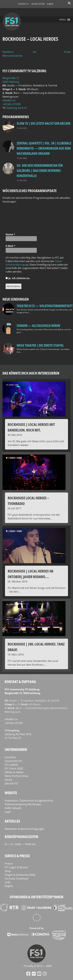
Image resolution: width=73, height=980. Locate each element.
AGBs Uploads (13, 808)
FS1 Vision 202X (14, 768)
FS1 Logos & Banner (16, 867)
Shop (8, 871)
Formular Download (16, 879)
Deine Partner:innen (17, 776)
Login (8, 812)
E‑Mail (10, 246)
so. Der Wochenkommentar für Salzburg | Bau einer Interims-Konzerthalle (40, 170)
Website (11, 793)
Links (8, 882)
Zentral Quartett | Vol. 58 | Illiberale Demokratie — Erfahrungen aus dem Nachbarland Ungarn (44, 148)
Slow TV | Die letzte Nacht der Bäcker (44, 123)
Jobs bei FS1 (12, 783)
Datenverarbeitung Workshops (23, 804)
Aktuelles (12, 821)
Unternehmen (16, 749)
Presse (9, 864)
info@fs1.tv (23, 4)
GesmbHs (10, 757)
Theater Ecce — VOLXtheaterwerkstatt (45, 306)
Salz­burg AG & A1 (17, 108)
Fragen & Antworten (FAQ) (20, 875)
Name (10, 234)
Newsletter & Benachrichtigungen (24, 829)
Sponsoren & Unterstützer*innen (36, 897)
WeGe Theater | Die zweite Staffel (40, 345)
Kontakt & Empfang (20, 682)
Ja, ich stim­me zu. (18, 278)
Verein (9, 780)
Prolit (67, 52)
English (50, 4)
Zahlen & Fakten (14, 772)
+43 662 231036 (38, 4)
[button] (63, 20)
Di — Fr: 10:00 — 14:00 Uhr (20, 844)
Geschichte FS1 (14, 761)
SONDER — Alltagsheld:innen (38, 325)
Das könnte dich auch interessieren (31, 373)
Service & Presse (17, 856)
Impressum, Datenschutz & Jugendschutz (29, 801)
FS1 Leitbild (11, 765)
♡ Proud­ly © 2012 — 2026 (36, 966)
